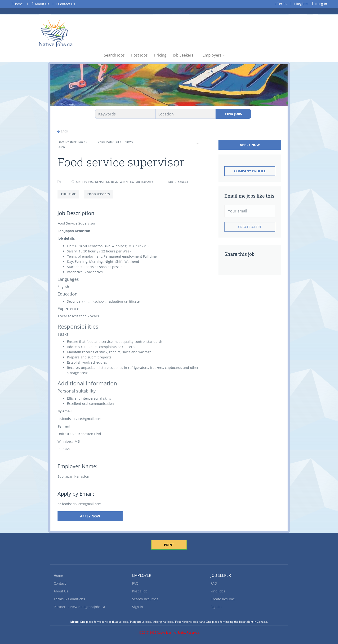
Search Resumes (145, 599)
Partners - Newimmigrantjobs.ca (79, 607)
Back (64, 131)
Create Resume (223, 599)
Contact (60, 583)
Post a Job (140, 591)
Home (17, 4)
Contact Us (65, 4)
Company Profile (250, 171)
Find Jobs (233, 114)
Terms (281, 4)
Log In (321, 4)
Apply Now (89, 516)
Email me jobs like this (249, 196)
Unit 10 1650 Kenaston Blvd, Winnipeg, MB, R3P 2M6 (115, 182)
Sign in (138, 607)
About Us (41, 4)
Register (301, 4)
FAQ (135, 583)
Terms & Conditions (69, 599)
